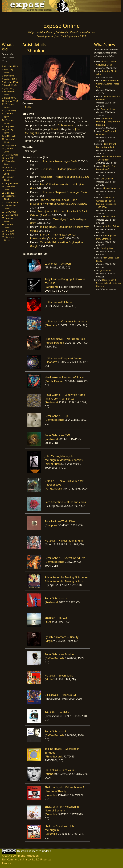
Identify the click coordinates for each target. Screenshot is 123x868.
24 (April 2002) (9, 167)
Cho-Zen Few (107, 179)
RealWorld (52, 402)
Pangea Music (54, 489)
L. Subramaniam (65, 125)
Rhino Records (54, 757)
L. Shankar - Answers (52, 161)
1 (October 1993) (10, 66)
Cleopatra (51, 325)
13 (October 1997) (8, 115)
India (28, 107)
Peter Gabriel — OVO (57, 435)
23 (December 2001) (9, 163)
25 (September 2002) (9, 172)
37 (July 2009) (9, 231)
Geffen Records (55, 420)
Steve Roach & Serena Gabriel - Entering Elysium (109, 283)
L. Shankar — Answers (58, 264)
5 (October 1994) (10, 82)
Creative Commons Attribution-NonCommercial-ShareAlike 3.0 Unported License (27, 859)
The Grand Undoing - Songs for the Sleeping (108, 122)
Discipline (51, 525)
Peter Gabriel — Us (56, 598)
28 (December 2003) (9, 188)
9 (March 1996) (9, 98)
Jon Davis (72, 161)
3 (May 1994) (8, 76)
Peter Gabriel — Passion (59, 654)
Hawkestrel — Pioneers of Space (64, 377)
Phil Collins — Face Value (60, 770)
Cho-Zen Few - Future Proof (107, 168)
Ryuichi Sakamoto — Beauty (62, 637)
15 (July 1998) (9, 126)
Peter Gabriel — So (56, 731)
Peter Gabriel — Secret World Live (65, 558)
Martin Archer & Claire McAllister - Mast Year (107, 84)
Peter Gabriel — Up (56, 416)
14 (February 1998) (8, 122)
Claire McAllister (109, 109)
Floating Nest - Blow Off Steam (107, 237)
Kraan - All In (109, 217)
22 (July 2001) (9, 158)
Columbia (51, 795)
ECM (48, 622)
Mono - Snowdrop (112, 188)
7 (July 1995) (8, 88)
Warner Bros (53, 464)
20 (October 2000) (8, 150)
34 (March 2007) (10, 215)
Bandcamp (52, 287)
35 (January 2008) (8, 220)
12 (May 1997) (9, 111)
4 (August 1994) (10, 79)
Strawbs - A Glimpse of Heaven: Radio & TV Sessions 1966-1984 (106, 202)
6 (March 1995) (9, 85)
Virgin (49, 641)
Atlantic (50, 774)
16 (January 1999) (8, 131)
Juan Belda (106, 270)
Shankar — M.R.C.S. (57, 618)
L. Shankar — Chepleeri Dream (63, 358)
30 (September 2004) (9, 197)
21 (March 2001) (10, 155)
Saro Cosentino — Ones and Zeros (65, 502)
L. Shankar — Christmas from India (66, 321)
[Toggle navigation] (12, 16)
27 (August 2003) (10, 183)
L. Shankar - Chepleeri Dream (57, 192)
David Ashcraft (56, 238)
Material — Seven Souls (59, 676)
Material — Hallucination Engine (64, 541)
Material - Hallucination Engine (58, 242)
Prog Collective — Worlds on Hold (65, 339)
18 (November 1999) (9, 141)
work (25, 851)
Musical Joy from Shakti (67, 219)
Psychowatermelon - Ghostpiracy (109, 158)
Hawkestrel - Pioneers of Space (58, 177)
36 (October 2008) (8, 226)
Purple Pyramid (55, 343)
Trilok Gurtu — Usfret (58, 712)
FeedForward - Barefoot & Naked (107, 145)
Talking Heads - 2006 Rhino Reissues (62, 227)
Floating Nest (107, 248)
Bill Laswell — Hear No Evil (61, 695)
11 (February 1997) (8, 106)
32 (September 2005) (9, 207)
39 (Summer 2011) (8, 239)
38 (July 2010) (9, 234)
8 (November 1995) (8, 93)
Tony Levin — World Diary (60, 521)
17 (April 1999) (9, 136)
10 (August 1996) (10, 101)
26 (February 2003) (8, 178)
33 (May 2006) (9, 212)
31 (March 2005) (10, 202)
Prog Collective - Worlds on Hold (59, 184)
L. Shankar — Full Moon (59, 302)
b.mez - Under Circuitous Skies (106, 63)
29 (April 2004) (9, 193)
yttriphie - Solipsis (112, 226)
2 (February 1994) (8, 71)
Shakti (54, 129)
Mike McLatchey (78, 204)
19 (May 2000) (9, 145)
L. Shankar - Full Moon (53, 169)
